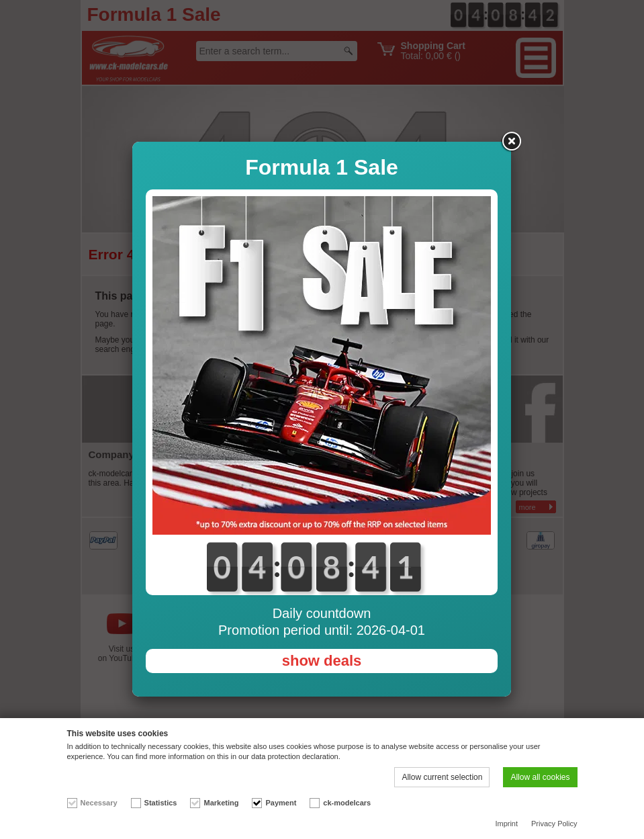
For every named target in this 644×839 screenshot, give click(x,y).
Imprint (506, 824)
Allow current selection (442, 777)
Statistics (161, 803)
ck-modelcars (347, 803)
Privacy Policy (554, 824)
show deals (322, 661)
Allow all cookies (540, 777)
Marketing (221, 803)
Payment (281, 803)
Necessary (99, 803)
